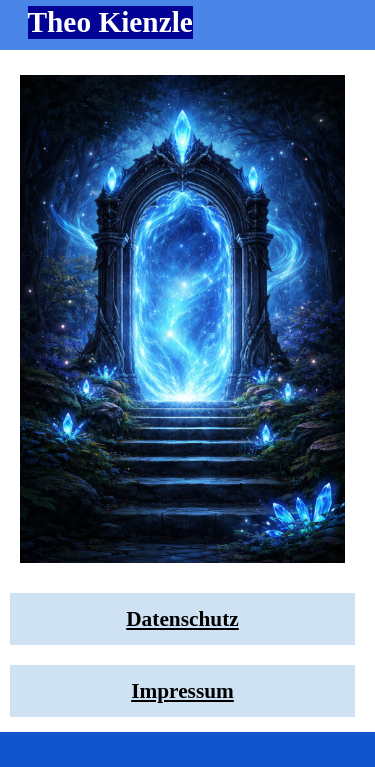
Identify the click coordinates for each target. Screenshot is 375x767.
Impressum (182, 691)
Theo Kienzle (110, 22)
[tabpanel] (182, 619)
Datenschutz (182, 619)
